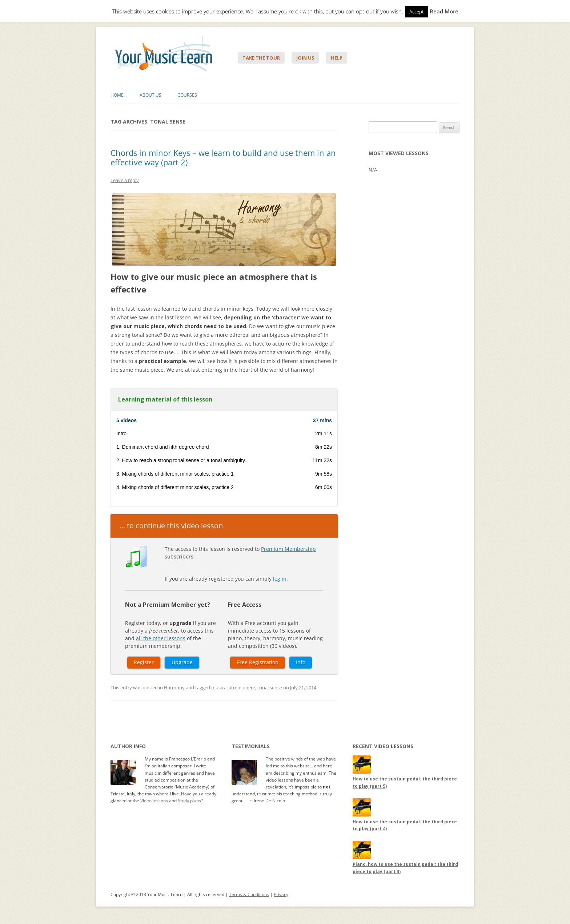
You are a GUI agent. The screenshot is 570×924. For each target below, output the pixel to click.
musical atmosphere (233, 687)
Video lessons (154, 801)
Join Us (305, 58)
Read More (444, 11)
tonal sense (270, 687)
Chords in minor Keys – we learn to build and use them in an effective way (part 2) (223, 157)
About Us (150, 95)
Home (117, 95)
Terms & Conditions (249, 894)
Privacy (281, 894)
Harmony (174, 687)
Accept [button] (417, 12)
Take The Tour (261, 58)
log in (280, 579)
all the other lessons (161, 638)
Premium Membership (288, 549)
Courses (187, 95)
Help (337, 58)
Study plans (189, 801)
